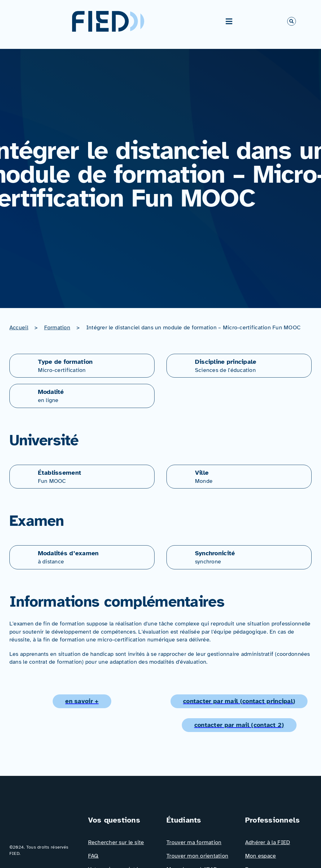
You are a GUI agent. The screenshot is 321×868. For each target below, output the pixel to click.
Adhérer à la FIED (268, 842)
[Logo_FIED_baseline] (43, 817)
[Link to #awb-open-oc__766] (292, 21)
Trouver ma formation (194, 842)
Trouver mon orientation (197, 856)
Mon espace (261, 856)
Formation (57, 327)
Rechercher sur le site (116, 842)
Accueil (19, 327)
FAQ (93, 856)
